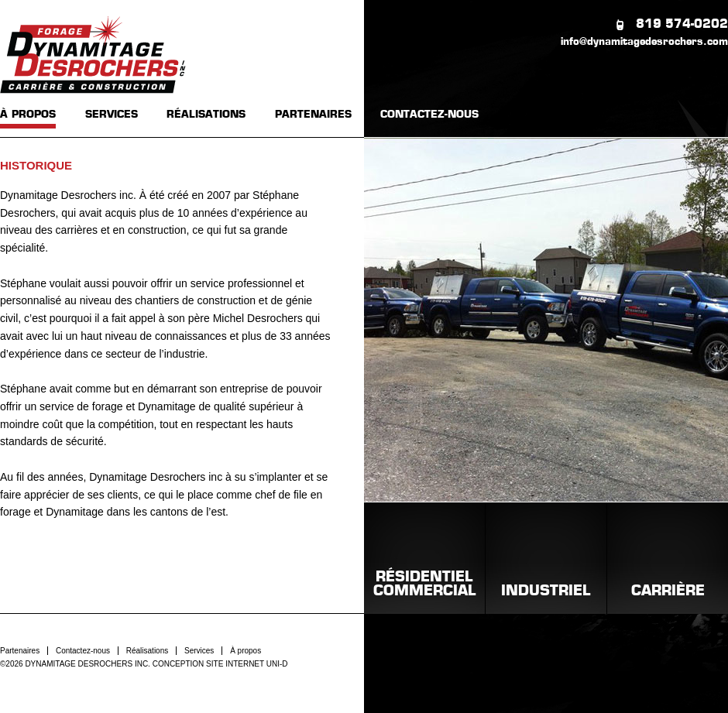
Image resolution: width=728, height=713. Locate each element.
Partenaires (20, 651)
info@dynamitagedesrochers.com (644, 42)
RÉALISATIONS (206, 115)
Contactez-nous (83, 651)
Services (199, 651)
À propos (246, 651)
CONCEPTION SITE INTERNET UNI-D (220, 664)
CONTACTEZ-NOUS (429, 115)
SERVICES (112, 115)
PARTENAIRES (313, 115)
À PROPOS (28, 115)
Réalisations (147, 651)
